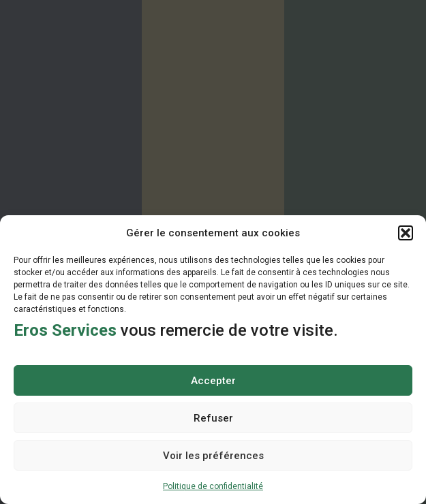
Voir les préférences (213, 456)
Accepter (213, 381)
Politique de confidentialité (213, 486)
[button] (406, 233)
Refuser (213, 418)
